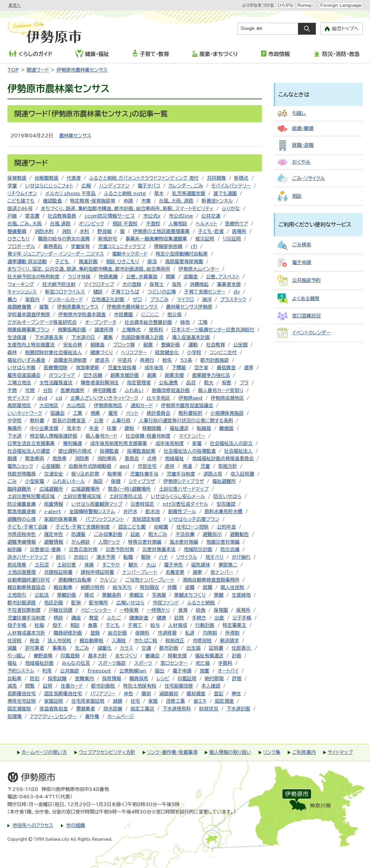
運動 (193, 345)
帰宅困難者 (104, 390)
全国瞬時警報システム (92, 511)
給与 (155, 625)
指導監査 (109, 451)
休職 (172, 587)
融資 (12, 458)
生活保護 (17, 337)
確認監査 (52, 201)
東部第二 (228, 565)
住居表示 (242, 648)
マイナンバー (192, 436)
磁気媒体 (201, 565)
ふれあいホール (69, 481)
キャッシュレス (22, 292)
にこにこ (150, 315)
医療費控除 (56, 368)
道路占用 (213, 474)
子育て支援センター (205, 292)
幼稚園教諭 (46, 178)
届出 (160, 671)
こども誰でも (21, 201)
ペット (132, 413)
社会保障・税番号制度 (148, 436)
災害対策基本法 (159, 549)
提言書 (32, 216)
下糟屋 (179, 368)
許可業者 (35, 648)
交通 (146, 648)
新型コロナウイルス (65, 292)
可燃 (30, 390)
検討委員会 (158, 413)
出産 (219, 618)
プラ (244, 383)
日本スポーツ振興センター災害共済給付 (213, 330)
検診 (58, 618)
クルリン (108, 580)
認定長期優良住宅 (63, 694)
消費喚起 (199, 284)
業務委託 (53, 246)
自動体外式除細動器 (90, 466)
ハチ (163, 557)
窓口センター (174, 663)
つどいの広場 (162, 292)
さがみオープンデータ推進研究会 (42, 322)
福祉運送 (179, 428)
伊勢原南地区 (108, 405)
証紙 (135, 534)
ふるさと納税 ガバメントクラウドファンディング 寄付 (144, 178)
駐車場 (115, 474)
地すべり (214, 557)
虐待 (170, 466)
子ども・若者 (211, 231)
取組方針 (228, 466)
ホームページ (121, 716)
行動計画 (205, 625)
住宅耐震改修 (179, 686)
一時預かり (158, 610)
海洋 (207, 299)
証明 (48, 686)
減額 (118, 701)
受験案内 (84, 678)
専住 (236, 694)
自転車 (15, 678)
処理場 (15, 716)
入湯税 (119, 641)
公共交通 (211, 216)
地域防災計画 (198, 549)
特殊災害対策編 (145, 542)
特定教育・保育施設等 (93, 201)
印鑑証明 (187, 678)
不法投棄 (185, 534)
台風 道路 (60, 224)
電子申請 (182, 671)
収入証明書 (242, 474)
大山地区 (76, 405)
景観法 (136, 595)
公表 (99, 421)
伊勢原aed (190, 398)
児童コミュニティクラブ (122, 246)
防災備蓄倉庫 (22, 504)
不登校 (153, 224)
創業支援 (174, 375)
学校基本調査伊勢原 (29, 315)
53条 (186, 360)
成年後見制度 (170, 443)
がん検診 (81, 542)
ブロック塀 (124, 345)
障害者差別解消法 (100, 383)
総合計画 (118, 633)
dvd (42, 398)
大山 (151, 565)
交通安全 (54, 474)
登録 (95, 633)
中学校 (15, 421)
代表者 (74, 178)
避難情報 (54, 542)
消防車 (82, 458)
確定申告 (54, 534)
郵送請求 (229, 641)
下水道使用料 (177, 709)
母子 (57, 625)
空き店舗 (93, 375)
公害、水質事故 (142, 277)
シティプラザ (142, 481)
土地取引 (17, 595)
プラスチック (233, 299)
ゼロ (137, 299)
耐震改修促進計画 (171, 390)
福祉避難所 (224, 481)
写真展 (159, 595)
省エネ (200, 701)
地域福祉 (174, 458)
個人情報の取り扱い (230, 752)
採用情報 (112, 678)
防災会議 (230, 549)
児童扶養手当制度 (26, 618)
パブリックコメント (105, 519)
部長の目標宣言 (69, 421)
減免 (12, 686)
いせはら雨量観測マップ (97, 504)
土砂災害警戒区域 (82, 496)
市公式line (181, 216)
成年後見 (154, 368)
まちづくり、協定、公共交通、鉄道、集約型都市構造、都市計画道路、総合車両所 (89, 269)
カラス (127, 648)
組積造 (97, 345)
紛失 (167, 360)
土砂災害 (67, 565)
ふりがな (231, 208)
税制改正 (175, 641)
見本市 (74, 428)
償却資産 (196, 694)
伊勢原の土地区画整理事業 (161, 231)
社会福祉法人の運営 (29, 451)
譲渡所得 (104, 330)
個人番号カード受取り (221, 390)
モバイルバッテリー (231, 186)
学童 (12, 186)
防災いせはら (227, 496)
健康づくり (102, 352)
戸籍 (12, 216)
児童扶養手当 (144, 474)
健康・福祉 (92, 53)
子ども (63, 261)
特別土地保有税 (140, 686)
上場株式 (131, 330)
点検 (152, 458)
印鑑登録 (70, 656)
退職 (190, 587)
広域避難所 (51, 489)
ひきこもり (18, 239)
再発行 (147, 360)
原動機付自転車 (75, 580)
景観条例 (112, 595)
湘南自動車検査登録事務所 (211, 580)
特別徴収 (149, 587)
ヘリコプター (134, 352)
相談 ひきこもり (123, 261)
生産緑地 (241, 595)
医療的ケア (237, 224)
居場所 (239, 231)
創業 (152, 375)
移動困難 (152, 428)
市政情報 (275, 53)
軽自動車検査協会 (26, 587)
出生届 (194, 648)
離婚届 (226, 428)
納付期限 (214, 678)
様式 (89, 595)
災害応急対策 (83, 549)
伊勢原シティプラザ (184, 481)
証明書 (216, 648)
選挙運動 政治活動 (27, 261)
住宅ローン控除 (193, 527)
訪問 (179, 618)
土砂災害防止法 (126, 496)
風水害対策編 (184, 542)
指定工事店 (142, 709)
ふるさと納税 (201, 603)
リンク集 (272, 752)
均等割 (210, 633)
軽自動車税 (91, 641)
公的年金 (226, 527)
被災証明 (205, 239)
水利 (84, 231)
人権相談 (178, 224)
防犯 (35, 678)
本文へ (15, 5)
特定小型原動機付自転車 (182, 254)
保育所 (243, 610)
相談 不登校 (125, 224)
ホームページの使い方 (44, 752)
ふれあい (134, 390)
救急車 (59, 458)
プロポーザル (21, 246)
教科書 (37, 421)
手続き (199, 618)
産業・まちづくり (215, 54)
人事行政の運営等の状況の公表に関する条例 (186, 421)
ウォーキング (21, 284)
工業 (78, 413)
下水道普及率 (49, 337)
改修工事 (176, 701)
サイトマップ (340, 752)
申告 (128, 694)
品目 (191, 383)
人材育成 (178, 625)
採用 (177, 284)
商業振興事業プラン (28, 330)
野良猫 (104, 231)
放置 (205, 671)
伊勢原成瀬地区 (227, 398)
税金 (35, 641)
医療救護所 (73, 390)
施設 (98, 481)
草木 (159, 193)
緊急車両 (35, 458)
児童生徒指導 (122, 368)
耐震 (148, 345)
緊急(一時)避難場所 (129, 489)
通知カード (142, 405)
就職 (207, 587)
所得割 (232, 633)
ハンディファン (114, 186)
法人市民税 (59, 641)
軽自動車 (63, 587)
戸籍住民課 (61, 610)
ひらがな (285, 5)
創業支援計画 (125, 375)
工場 (203, 322)
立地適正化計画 (108, 299)
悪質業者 (86, 709)
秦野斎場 (43, 656)
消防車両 (107, 458)
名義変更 (175, 572)
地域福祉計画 (39, 663)
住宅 (135, 701)
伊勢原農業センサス (78, 307)
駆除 (146, 557)
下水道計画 (238, 709)
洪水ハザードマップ (28, 557)
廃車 (197, 572)
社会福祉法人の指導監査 (190, 451)
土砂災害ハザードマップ (184, 489)
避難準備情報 (22, 542)
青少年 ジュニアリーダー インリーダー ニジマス (56, 254)
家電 (197, 443)
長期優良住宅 (22, 694)
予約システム (21, 671)
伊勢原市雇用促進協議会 (187, 405)
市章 (146, 201)
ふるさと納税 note (125, 193)
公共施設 (70, 671)
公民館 (240, 345)
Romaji (305, 5)
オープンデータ (101, 322)
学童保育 (80, 246)
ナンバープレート (140, 572)
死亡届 (203, 663)
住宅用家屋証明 (88, 701)
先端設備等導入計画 (142, 337)
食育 (183, 610)
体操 (89, 565)
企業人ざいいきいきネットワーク (104, 398)
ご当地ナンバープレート (150, 580)
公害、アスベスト (223, 277)
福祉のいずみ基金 (26, 360)
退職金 (191, 277)
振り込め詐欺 (85, 474)
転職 (128, 557)
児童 (205, 466)
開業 (170, 277)
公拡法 (42, 595)
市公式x (152, 216)
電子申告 (173, 565)
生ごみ (82, 648)
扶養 (112, 428)
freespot (99, 671)
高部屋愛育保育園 (184, 261)
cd (59, 398)
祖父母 (174, 315)
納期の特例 (93, 587)
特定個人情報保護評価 (54, 436)
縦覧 (44, 307)
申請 (128, 201)
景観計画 (67, 595)
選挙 (249, 368)
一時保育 (129, 610)
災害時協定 (142, 504)
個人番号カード (101, 436)
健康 (161, 618)
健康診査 (139, 618)
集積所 (15, 428)
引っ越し (16, 656)
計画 (237, 656)
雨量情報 (54, 504)
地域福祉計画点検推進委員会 (223, 458)
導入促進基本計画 (191, 337)
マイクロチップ (99, 284)
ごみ (12, 481)
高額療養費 (19, 307)
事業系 (59, 648)
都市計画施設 (215, 360)
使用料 (156, 330)
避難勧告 (239, 534)
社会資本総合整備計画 (148, 322)
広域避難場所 (86, 489)
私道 (190, 633)
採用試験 (57, 678)
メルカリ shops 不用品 (70, 193)
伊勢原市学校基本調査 (82, 315)
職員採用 (139, 678)
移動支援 (177, 656)
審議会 (152, 656)
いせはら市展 (21, 368)
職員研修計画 (68, 633)
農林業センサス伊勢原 (189, 307)
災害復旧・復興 (45, 549)
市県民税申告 (22, 534)
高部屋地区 (19, 405)
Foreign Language (341, 5)
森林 (12, 352)
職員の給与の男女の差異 (64, 239)
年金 (94, 428)
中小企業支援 (44, 428)
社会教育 (215, 345)
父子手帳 (242, 618)
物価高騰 (108, 277)
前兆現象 (17, 565)
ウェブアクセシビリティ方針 (107, 752)
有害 (226, 383)
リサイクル (187, 557)
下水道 (15, 436)
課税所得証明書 (97, 572)
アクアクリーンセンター (53, 716)
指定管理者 (139, 383)
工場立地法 (19, 383)
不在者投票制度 (24, 610)
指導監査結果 (141, 451)
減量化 (104, 648)
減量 (12, 648)
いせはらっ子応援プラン (194, 519)
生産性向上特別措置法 (31, 345)
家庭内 (32, 299)
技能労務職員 (22, 474)
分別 (48, 390)
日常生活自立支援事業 (31, 443)
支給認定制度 (146, 519)
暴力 (12, 299)
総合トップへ (345, 28)
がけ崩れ (241, 557)
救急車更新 (88, 368)
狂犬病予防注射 (59, 284)
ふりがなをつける (258, 5)
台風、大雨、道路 (176, 201)
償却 (146, 694)
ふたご (114, 618)
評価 (237, 678)
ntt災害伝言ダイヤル (185, 504)
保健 (116, 481)
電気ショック (20, 466)
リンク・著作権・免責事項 (172, 752)
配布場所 (99, 603)
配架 (76, 603)
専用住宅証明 (22, 701)
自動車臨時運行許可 (29, 580)
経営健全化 (167, 352)
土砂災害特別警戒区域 (31, 496)
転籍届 (204, 428)
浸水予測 (106, 557)
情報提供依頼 (168, 246)
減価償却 (169, 694)
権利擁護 (73, 443)
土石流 (42, 565)
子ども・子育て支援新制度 (83, 527)
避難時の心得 (22, 519)
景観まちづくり (190, 595)
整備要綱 (17, 231)
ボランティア (62, 375)
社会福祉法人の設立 (231, 443)
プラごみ (159, 299)
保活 (152, 261)
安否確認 (226, 504)
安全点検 (73, 345)
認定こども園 (132, 527)
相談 (75, 625)
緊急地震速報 (22, 511)
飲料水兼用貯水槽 (223, 511)
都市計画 (169, 648)
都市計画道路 (22, 603)
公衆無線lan (133, 671)
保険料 (142, 633)
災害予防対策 (120, 549)
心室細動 (51, 466)
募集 (108, 337)
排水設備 (113, 709)
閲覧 (30, 686)
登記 (218, 694)
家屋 (153, 701)
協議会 (57, 413)
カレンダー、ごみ (186, 186)
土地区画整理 (22, 572)
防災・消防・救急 (336, 53)
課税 (129, 428)
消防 (67, 231)
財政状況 (209, 709)
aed (124, 466)
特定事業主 (234, 625)
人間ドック (109, 542)
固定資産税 (19, 709)
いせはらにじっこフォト (49, 186)
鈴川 (61, 557)
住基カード (72, 686)
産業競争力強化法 (211, 375)
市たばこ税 (146, 641)
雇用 (113, 413)
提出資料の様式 (75, 451)
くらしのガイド (30, 53)
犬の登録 (132, 284)
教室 (94, 618)
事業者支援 (229, 284)
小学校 (194, 352)
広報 (86, 186)
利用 (47, 671)
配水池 (153, 511)
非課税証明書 (58, 572)
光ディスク (18, 398)
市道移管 (167, 633)
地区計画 (54, 603)
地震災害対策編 (223, 542)
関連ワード (38, 70)
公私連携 (168, 383)
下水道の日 (83, 337)
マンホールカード (65, 299)
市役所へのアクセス (33, 825)
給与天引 (122, 587)
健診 (98, 292)
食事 (93, 625)
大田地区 (49, 405)
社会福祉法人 (238, 451)
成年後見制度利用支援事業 (119, 443)
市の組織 (75, 825)
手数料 (225, 663)
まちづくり (126, 656)
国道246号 (20, 208)
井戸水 (130, 511)
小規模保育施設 (227, 413)
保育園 (221, 610)
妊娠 (39, 625)
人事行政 (121, 421)
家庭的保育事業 (61, 519)
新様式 (241, 178)
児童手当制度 (181, 474)
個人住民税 (232, 587)
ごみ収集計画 (108, 534)
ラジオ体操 (79, 277)
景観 (219, 595)
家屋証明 (54, 701)
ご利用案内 (304, 752)
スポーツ (143, 663)
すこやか (111, 565)
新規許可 (108, 239)
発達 (187, 466)
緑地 (185, 322)
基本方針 (97, 656)
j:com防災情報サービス (110, 216)
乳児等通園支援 (189, 193)
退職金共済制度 (70, 360)
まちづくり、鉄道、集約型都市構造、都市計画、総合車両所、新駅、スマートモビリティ (127, 208)
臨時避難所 (19, 489)
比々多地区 (158, 398)
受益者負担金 (54, 709)
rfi (194, 246)
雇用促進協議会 (24, 375)
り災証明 (232, 239)
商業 (95, 413)
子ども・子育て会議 (27, 527)
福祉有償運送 (209, 656)
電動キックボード (130, 254)
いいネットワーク (25, 413)
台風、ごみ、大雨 (25, 224)
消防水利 (44, 231)
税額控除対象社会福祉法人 (54, 352)
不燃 (12, 390)
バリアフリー (103, 694)
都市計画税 (103, 686)
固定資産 (224, 701)
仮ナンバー (222, 572)
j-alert (53, 511)
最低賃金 (226, 368)
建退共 (102, 360)
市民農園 (123, 315)
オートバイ (228, 671)
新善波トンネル (217, 201)
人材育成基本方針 (26, 633)
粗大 (209, 383)
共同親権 (216, 178)
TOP (13, 70)
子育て (135, 625)
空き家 (201, 368)
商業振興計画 (72, 330)
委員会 (132, 458)
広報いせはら (130, 603)
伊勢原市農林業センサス (82, 70)
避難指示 (212, 534)
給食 (201, 610)
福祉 (12, 663)
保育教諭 (17, 178)
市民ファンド (166, 603)
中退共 (125, 360)
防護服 (78, 534)
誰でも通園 (225, 193)
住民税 (15, 641)
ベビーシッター (96, 610)
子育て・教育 (151, 53)
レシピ (163, 678)
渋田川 (81, 557)
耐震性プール (182, 511)
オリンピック (91, 224)
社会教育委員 (62, 216)
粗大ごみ (158, 534)
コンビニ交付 (223, 352)
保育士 (157, 284)
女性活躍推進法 (56, 383)
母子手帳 (17, 625)
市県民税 (202, 641)
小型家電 (35, 481)
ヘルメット (206, 224)
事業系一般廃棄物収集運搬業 (156, 239)
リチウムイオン (22, 193)
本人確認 (211, 686)
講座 (76, 618)
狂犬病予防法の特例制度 (33, 277)
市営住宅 (147, 466)
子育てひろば (125, 292)
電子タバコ (149, 186)
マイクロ (185, 299)
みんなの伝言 (76, 663)
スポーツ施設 (112, 663)
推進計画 (88, 261)
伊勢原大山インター (199, 269)
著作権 (92, 716)
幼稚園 (161, 527)
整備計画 (170, 345)
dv (237, 292)
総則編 (15, 549)
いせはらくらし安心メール (178, 496)
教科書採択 (190, 413)
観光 (133, 565)
